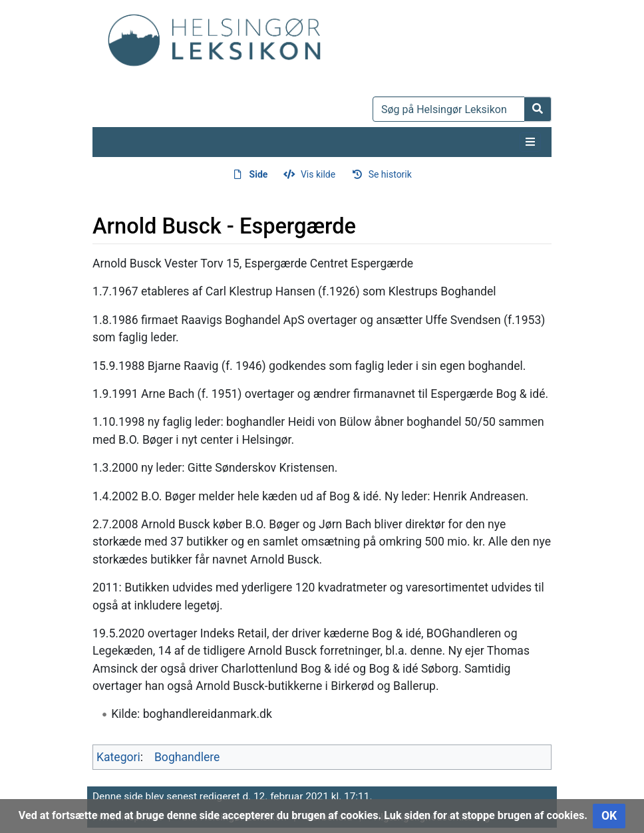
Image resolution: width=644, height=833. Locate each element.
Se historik (390, 174)
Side (259, 174)
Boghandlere (187, 757)
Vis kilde (318, 174)
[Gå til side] (538, 109)
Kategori (118, 757)
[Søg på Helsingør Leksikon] (449, 109)
